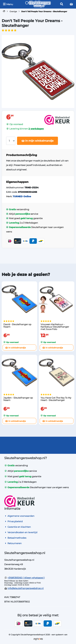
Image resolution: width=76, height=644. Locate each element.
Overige (13, 11)
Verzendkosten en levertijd (21, 532)
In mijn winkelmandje (37, 141)
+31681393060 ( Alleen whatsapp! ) (26, 578)
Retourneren (13, 543)
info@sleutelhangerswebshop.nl (26, 588)
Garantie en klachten (18, 527)
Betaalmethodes (15, 538)
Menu (8, 4)
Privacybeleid (13, 521)
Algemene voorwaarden (19, 516)
